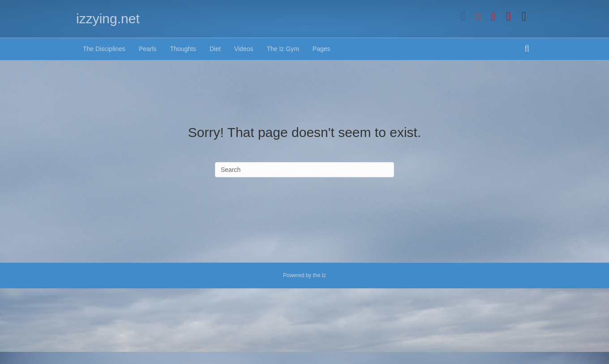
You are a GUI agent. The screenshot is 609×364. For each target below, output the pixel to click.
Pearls (148, 49)
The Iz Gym (283, 49)
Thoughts (183, 49)
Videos (244, 49)
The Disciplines (104, 49)
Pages (322, 49)
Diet (215, 49)
